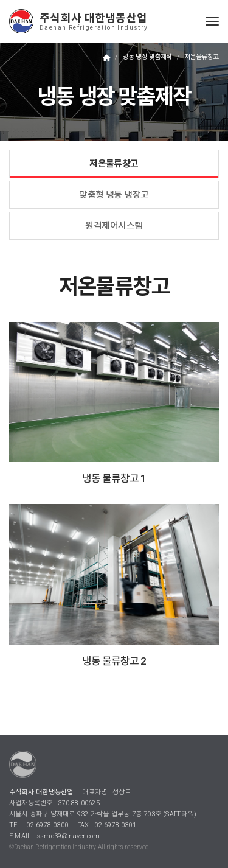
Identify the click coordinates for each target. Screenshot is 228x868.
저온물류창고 (114, 164)
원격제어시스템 (114, 226)
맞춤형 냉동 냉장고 (114, 195)
